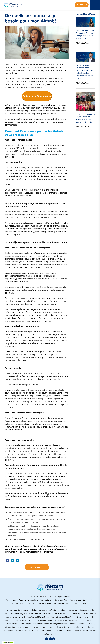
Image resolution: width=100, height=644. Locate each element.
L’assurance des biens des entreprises (42, 193)
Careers (77, 603)
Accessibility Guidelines (29, 600)
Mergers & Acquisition (63, 603)
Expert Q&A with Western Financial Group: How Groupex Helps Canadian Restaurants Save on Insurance (85, 72)
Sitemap (86, 603)
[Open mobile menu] (95, 5)
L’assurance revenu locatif (17, 373)
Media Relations (46, 603)
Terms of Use (76, 600)
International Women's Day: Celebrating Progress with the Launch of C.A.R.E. (85, 118)
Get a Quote (82, 5)
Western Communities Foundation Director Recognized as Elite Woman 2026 (85, 34)
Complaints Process (29, 603)
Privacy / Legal (11, 600)
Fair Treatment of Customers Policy (54, 600)
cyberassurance (17, 173)
